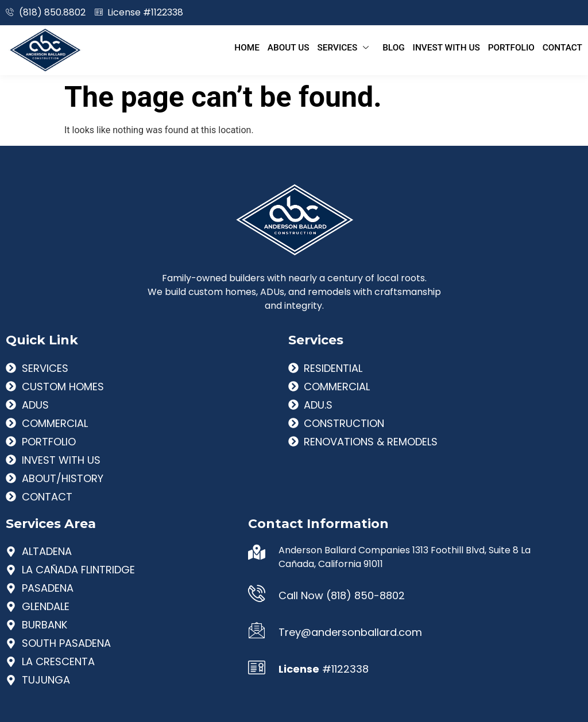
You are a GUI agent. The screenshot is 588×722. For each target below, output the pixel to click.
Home (267, 47)
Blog (404, 47)
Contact (563, 47)
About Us (305, 47)
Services (359, 47)
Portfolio (515, 47)
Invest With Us (454, 47)
